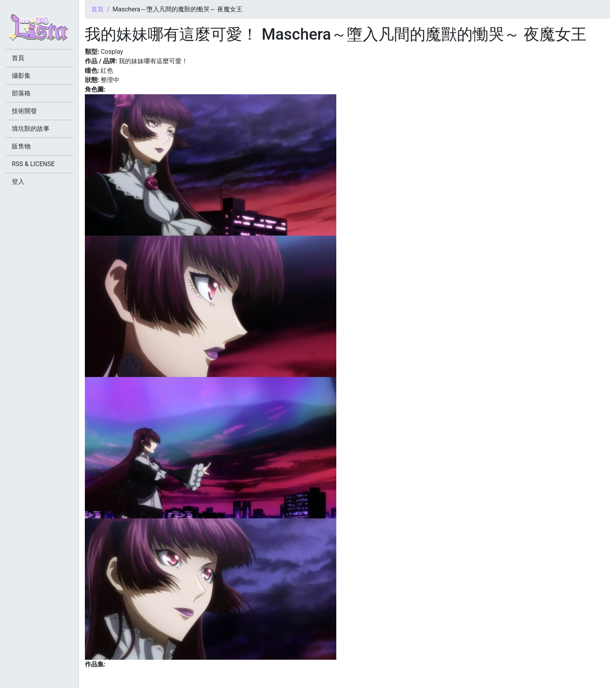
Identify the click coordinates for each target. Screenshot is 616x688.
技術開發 (24, 111)
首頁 (97, 9)
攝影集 (21, 76)
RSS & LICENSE (33, 164)
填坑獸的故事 (31, 129)
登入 (18, 182)
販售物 (21, 146)
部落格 (21, 93)
